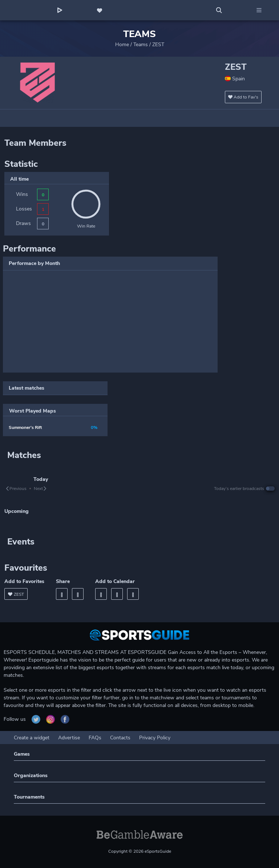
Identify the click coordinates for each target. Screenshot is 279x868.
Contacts (120, 738)
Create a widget (32, 738)
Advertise (69, 738)
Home (122, 45)
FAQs (95, 738)
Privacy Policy (155, 738)
